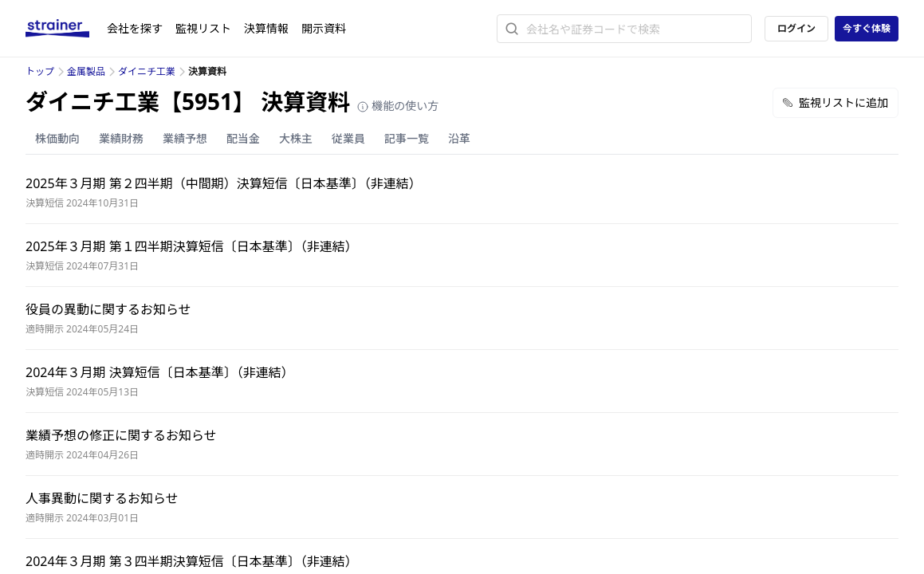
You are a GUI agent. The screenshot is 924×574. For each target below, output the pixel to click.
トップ (40, 71)
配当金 (243, 138)
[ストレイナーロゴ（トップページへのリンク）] (66, 29)
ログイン (796, 28)
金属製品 (86, 71)
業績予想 (185, 138)
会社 (135, 28)
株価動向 (57, 138)
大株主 (296, 138)
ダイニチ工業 (147, 71)
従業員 (348, 138)
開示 (324, 28)
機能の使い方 (398, 106)
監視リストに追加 (836, 102)
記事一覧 (407, 138)
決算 (266, 28)
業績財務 (121, 138)
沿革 (459, 138)
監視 (203, 28)
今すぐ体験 (867, 28)
